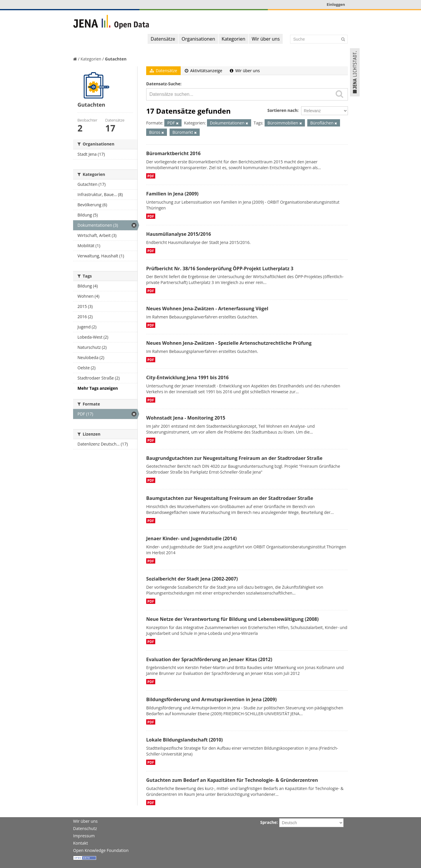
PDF (151, 176)
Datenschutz (85, 828)
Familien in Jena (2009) (172, 194)
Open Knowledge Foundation (101, 850)
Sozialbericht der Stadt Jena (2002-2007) (192, 579)
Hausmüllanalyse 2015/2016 (179, 234)
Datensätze (163, 39)
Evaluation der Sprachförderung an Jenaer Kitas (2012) (209, 659)
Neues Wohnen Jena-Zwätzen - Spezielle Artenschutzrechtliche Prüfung (229, 343)
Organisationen (198, 39)
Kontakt (81, 843)
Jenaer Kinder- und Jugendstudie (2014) (191, 538)
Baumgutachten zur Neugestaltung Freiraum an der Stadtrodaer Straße (230, 498)
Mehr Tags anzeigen (98, 388)
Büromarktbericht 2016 (173, 153)
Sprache (268, 822)
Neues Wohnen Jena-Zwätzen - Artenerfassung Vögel (207, 309)
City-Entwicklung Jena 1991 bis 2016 (187, 377)
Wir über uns (266, 39)
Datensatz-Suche (163, 84)
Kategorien (233, 39)
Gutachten (116, 59)
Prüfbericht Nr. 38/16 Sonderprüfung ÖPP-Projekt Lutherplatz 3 (220, 268)
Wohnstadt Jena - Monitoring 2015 (186, 418)
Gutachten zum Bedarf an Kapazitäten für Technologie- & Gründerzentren (232, 780)
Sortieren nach (282, 110)
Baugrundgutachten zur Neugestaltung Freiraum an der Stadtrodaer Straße (234, 458)
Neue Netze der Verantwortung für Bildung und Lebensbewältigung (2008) (232, 619)
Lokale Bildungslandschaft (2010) (184, 740)
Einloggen (336, 4)
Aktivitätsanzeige (203, 71)
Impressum (84, 836)
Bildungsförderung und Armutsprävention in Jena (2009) (211, 699)
